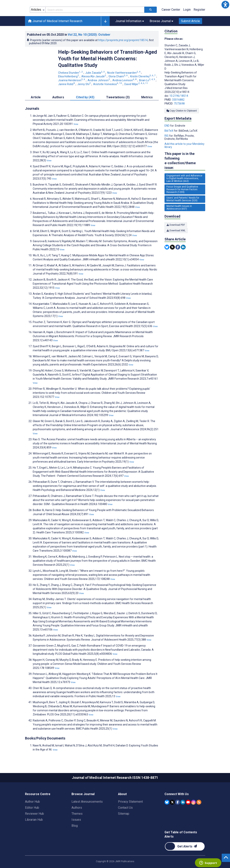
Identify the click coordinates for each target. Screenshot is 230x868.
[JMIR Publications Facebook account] (178, 802)
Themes (77, 814)
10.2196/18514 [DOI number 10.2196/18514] (179, 96)
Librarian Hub (34, 820)
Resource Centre (38, 794)
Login (187, 10)
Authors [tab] (58, 97)
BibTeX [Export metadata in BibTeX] (169, 131)
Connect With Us (177, 794)
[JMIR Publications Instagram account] (193, 802)
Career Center (171, 10)
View (76, 124)
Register (199, 10)
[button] (225, 5)
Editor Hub (32, 808)
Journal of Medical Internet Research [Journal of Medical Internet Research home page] (55, 21)
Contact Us (125, 808)
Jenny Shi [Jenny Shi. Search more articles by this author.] (84, 84)
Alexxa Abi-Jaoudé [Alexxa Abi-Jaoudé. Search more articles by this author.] (94, 76)
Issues (76, 820)
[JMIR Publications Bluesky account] (167, 802)
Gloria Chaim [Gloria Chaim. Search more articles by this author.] (118, 76)
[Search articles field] (95, 10)
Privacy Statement (130, 802)
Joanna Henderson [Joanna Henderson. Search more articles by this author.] (72, 80)
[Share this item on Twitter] (172, 247)
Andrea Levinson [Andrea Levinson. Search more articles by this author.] (125, 80)
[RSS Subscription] (199, 802)
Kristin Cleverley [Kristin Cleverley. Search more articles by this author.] (143, 76)
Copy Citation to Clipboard (182, 111)
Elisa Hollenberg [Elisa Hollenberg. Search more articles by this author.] (69, 76)
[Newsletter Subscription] (185, 846)
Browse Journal (83, 794)
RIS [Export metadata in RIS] (167, 136)
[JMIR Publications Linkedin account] (183, 802)
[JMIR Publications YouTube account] (188, 802)
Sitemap (124, 814)
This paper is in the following (185, 161)
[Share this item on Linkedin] (183, 247)
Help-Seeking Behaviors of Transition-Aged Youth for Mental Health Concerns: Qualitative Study (108, 59)
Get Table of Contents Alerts (181, 834)
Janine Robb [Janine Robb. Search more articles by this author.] (67, 84)
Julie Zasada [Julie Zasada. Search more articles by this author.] (95, 73)
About (122, 794)
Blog (75, 826)
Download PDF (176, 225)
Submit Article (190, 21)
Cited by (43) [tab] (85, 97)
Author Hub (32, 802)
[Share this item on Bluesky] (167, 247)
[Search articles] (151, 10)
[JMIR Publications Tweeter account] (172, 802)
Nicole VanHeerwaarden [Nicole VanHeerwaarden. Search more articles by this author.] (124, 73)
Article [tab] (36, 97)
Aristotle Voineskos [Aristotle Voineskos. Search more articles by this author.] (108, 84)
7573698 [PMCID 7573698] (179, 104)
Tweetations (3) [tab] (118, 97)
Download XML (176, 231)
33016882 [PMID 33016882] (178, 100)
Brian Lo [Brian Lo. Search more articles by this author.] (147, 80)
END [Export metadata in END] (167, 126)
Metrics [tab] (147, 97)
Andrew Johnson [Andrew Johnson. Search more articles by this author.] (99, 80)
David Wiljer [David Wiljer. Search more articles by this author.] (137, 84)
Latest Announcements (87, 802)
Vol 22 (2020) (89, 35)
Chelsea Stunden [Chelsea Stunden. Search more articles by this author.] (71, 73)
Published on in (69, 35)
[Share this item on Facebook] (178, 247)
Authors (77, 808)
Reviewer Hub (34, 814)
